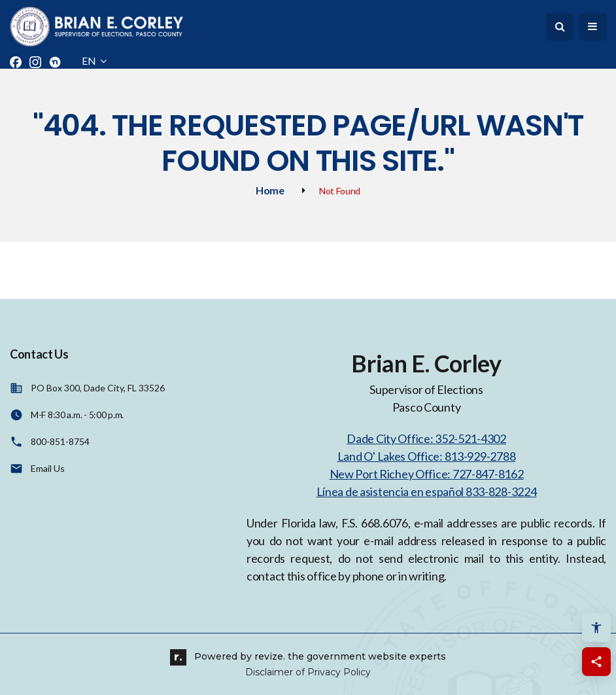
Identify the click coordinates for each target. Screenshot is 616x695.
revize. (270, 656)
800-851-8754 (60, 441)
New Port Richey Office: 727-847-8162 (427, 474)
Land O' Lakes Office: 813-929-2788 (426, 456)
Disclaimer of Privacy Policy (308, 672)
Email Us (48, 468)
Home (270, 190)
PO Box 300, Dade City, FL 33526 (98, 388)
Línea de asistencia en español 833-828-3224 (427, 491)
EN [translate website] (94, 61)
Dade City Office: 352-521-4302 (426, 438)
